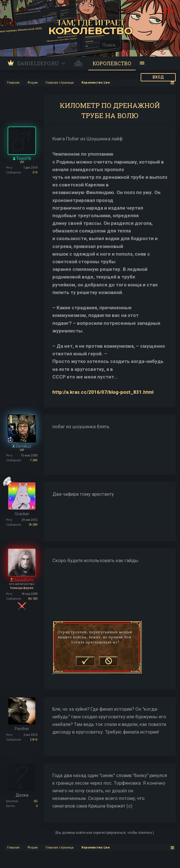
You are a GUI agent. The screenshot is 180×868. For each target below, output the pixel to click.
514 (35, 172)
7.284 (34, 460)
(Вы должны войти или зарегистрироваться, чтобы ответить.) (105, 833)
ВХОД (158, 77)
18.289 (33, 525)
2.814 (34, 740)
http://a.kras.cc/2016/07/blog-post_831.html (103, 392)
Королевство (112, 63)
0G (36, 801)
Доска (22, 795)
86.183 (33, 599)
